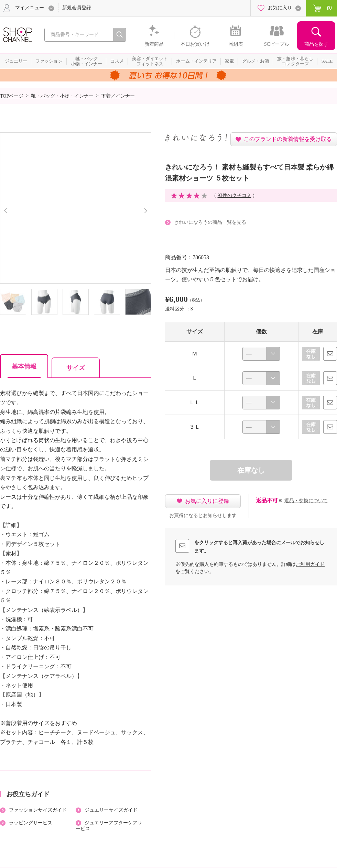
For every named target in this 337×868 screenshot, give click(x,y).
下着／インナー (118, 96)
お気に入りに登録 (207, 501)
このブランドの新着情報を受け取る (288, 139)
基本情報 (24, 366)
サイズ (76, 368)
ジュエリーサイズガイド (111, 810)
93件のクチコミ (235, 195)
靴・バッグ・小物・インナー (62, 96)
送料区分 (175, 309)
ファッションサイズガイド (38, 810)
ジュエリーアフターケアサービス (109, 826)
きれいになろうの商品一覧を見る (210, 222)
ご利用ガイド (310, 564)
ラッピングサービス (31, 823)
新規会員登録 (77, 8)
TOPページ (12, 96)
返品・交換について (306, 501)
